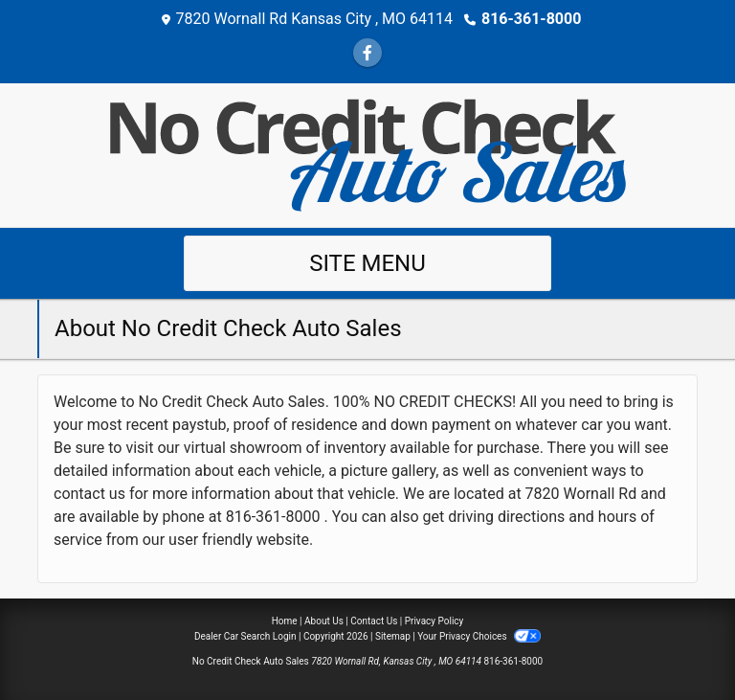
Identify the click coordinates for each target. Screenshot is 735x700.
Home (285, 621)
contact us (89, 494)
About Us (324, 621)
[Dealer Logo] (368, 154)
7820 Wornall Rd (581, 494)
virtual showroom (243, 448)
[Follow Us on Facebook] (367, 53)
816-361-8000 (531, 19)
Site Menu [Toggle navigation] (367, 263)
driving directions (506, 517)
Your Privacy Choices (479, 636)
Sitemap (393, 636)
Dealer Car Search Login (245, 636)
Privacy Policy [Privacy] (434, 621)
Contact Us (374, 621)
